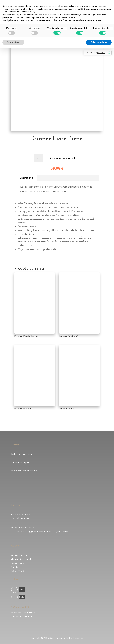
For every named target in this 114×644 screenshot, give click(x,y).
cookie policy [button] (29, 12)
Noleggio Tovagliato (22, 454)
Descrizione (26, 178)
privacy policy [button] (88, 6)
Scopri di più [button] (13, 42)
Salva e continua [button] (99, 42)
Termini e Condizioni (22, 616)
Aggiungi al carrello (63, 158)
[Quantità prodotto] (39, 158)
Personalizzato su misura (24, 471)
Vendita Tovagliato (21, 462)
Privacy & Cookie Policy (23, 612)
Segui (22, 589)
